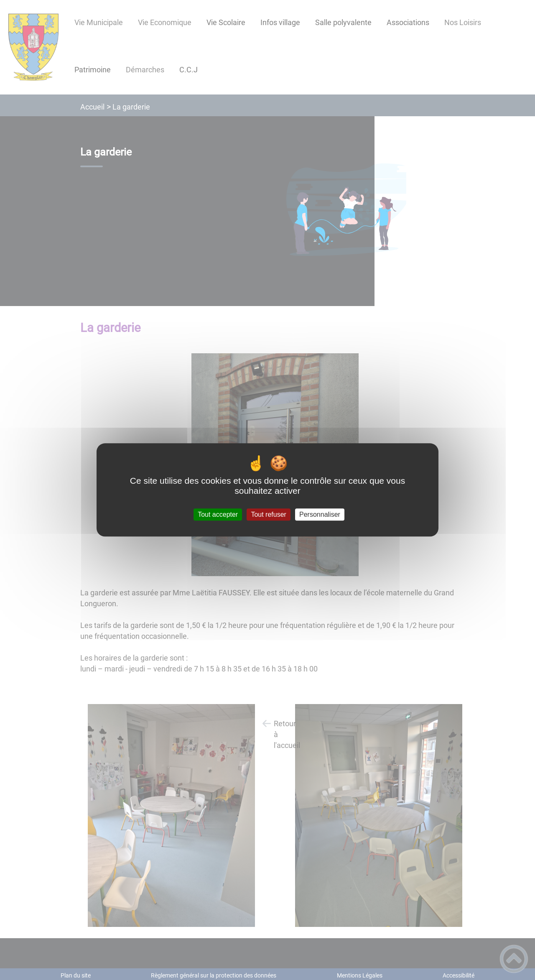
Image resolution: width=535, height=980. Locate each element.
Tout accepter (218, 514)
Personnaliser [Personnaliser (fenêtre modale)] (320, 514)
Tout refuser (268, 514)
